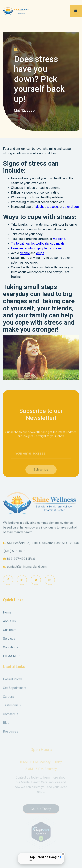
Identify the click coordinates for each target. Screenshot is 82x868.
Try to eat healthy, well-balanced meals (38, 244)
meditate (59, 239)
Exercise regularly (23, 248)
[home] (19, 11)
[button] (76, 11)
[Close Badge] (63, 854)
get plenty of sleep (50, 248)
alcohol (40, 207)
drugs (40, 253)
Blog (17, 50)
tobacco (52, 207)
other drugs (71, 207)
